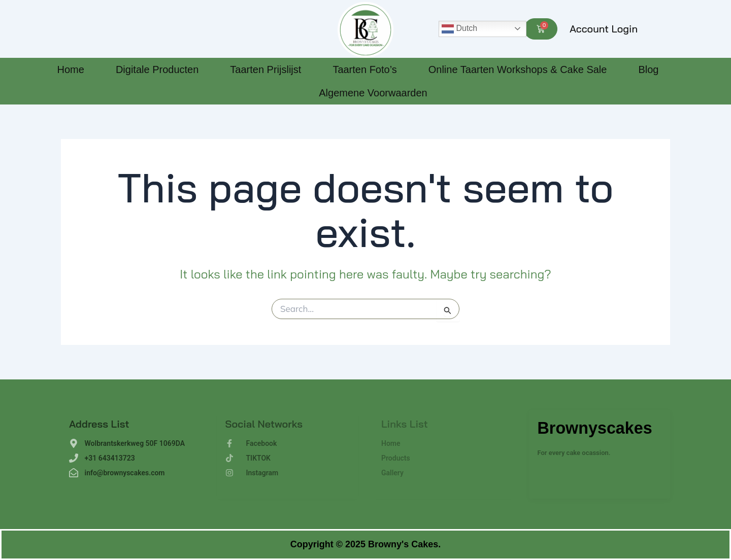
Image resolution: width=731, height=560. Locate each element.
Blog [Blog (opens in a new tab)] (648, 69)
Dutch (459, 29)
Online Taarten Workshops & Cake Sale (518, 69)
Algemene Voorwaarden (373, 93)
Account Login (604, 29)
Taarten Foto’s (364, 69)
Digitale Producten (157, 69)
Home (71, 69)
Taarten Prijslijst (265, 69)
